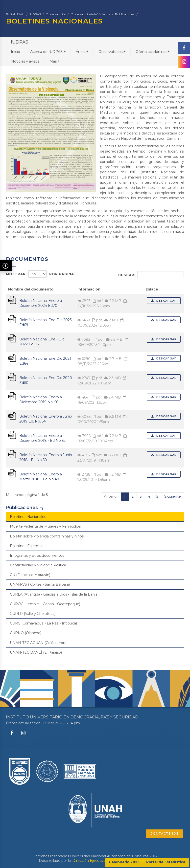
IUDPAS (35, 14)
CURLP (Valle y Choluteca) (33, 614)
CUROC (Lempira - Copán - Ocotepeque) (45, 604)
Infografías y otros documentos (37, 556)
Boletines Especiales (28, 546)
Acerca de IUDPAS (48, 52)
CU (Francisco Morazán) (30, 575)
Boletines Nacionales (28, 517)
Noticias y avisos (25, 61)
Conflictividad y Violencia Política (38, 565)
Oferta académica (153, 52)
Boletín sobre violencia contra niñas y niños (47, 536)
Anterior (111, 496)
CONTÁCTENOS (165, 834)
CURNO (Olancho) (26, 633)
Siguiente (173, 496)
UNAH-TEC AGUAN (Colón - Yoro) (39, 643)
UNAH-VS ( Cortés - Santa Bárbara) (40, 584)
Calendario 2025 (124, 862)
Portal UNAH (15, 14)
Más (55, 61)
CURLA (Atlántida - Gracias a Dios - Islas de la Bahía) (54, 594)
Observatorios (56, 14)
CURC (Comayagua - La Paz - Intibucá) (43, 623)
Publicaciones (125, 14)
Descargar (164, 301)
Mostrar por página (40, 274)
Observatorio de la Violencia (90, 14)
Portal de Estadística (166, 862)
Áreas (82, 52)
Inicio (15, 52)
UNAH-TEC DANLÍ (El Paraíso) (36, 652)
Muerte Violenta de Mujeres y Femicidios (45, 526)
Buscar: (151, 275)
